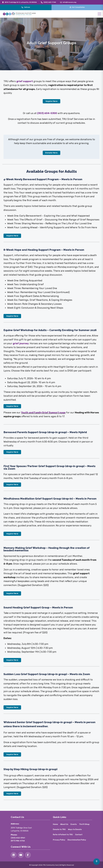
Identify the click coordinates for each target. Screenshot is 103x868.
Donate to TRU (60, 830)
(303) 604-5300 (47, 113)
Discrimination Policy (77, 840)
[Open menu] (99, 14)
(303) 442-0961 (18, 838)
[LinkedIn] (14, 855)
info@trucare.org (69, 2)
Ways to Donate (75, 830)
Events (74, 824)
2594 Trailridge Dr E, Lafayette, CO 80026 (21, 2)
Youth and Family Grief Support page (43, 413)
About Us (65, 824)
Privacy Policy (59, 840)
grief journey (21, 343)
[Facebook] (28, 855)
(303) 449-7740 (50, 2)
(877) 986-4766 (18, 841)
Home (55, 824)
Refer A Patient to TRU (63, 835)
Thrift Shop (85, 824)
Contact (79, 835)
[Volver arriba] (96, 861)
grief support (25, 81)
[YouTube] (21, 855)
